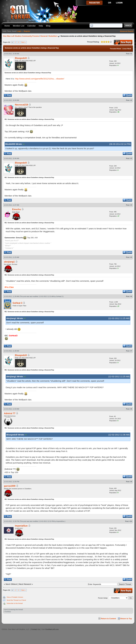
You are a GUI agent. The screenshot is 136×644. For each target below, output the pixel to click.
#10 (131, 521)
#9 (131, 482)
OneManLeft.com (52, 629)
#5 (131, 257)
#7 (131, 351)
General (44, 36)
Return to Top (126, 619)
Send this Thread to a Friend (16, 600)
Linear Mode (127, 49)
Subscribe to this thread (15, 603)
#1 (131, 54)
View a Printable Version (15, 597)
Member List (19, 26)
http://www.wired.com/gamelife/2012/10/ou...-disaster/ (40, 79)
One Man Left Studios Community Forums (21, 36)
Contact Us (35, 629)
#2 (131, 100)
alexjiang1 (9, 262)
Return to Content (108, 619)
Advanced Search (127, 31)
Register (27, 31)
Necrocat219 (21, 105)
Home (7, 26)
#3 (131, 158)
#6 (131, 296)
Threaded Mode (115, 49)
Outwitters (53, 36)
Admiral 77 (10, 413)
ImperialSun (60, 521)
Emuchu (17, 209)
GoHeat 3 (59, 296)
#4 (131, 205)
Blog (48, 26)
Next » (23, 42)
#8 (131, 409)
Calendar (32, 26)
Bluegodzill (21, 58)
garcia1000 (10, 486)
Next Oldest (11, 584)
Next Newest (25, 584)
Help (41, 26)
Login (19, 31)
